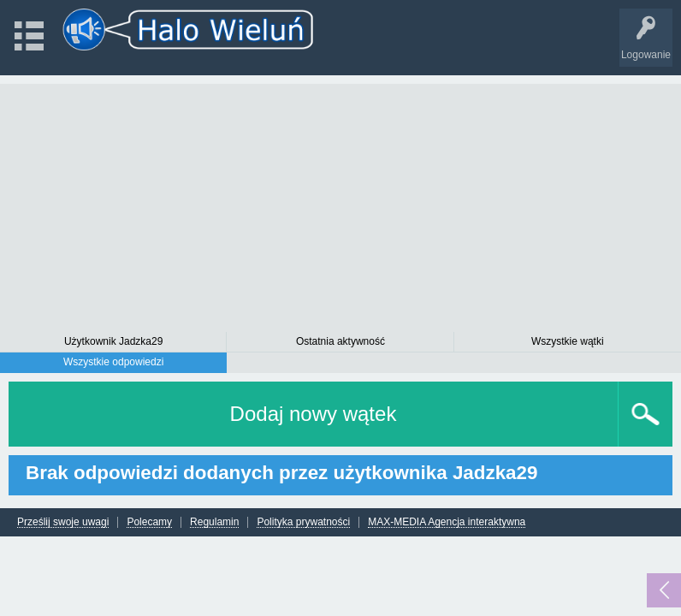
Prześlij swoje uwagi (63, 522)
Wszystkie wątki (568, 341)
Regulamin (214, 522)
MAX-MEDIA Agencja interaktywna (447, 522)
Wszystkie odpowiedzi (113, 362)
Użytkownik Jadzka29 (113, 341)
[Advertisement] (340, 204)
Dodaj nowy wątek (314, 414)
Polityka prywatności (303, 522)
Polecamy (149, 522)
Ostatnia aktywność (340, 341)
